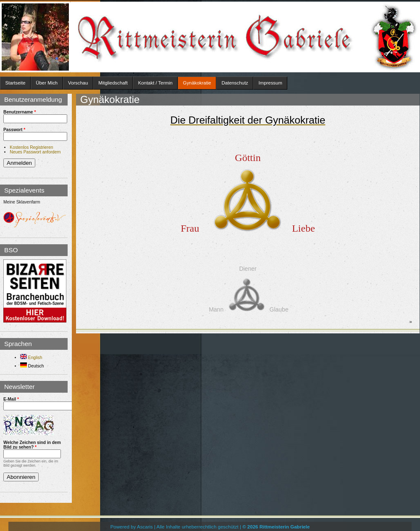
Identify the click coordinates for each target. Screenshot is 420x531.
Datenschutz (235, 83)
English (31, 358)
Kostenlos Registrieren (31, 147)
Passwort (14, 130)
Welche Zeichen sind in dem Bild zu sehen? (32, 445)
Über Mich (47, 83)
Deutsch (32, 366)
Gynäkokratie (197, 83)
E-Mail (11, 399)
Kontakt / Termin (155, 83)
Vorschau (78, 83)
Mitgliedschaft (113, 83)
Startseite (15, 83)
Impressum (270, 83)
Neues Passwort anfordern (35, 152)
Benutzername (20, 112)
